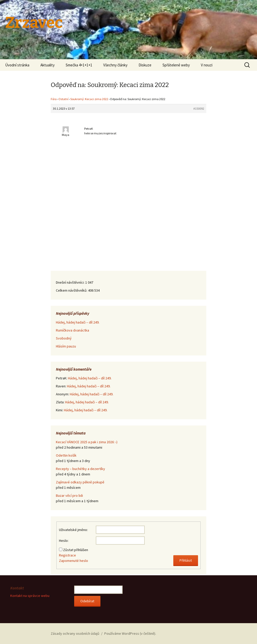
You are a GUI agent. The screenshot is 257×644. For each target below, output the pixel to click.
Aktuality (48, 65)
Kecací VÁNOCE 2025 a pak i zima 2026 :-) (87, 442)
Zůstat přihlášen (76, 550)
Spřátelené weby (176, 65)
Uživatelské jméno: (73, 530)
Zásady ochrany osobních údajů (75, 633)
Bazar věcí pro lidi (69, 495)
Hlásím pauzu (66, 346)
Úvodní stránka (17, 65)
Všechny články (115, 65)
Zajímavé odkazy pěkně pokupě (80, 482)
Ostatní (63, 99)
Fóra (54, 99)
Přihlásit (186, 560)
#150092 (199, 108)
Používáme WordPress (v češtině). (130, 633)
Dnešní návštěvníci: (71, 282)
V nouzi (207, 65)
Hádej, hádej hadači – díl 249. (78, 322)
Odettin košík (66, 455)
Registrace (67, 555)
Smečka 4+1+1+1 (79, 65)
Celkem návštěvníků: (72, 290)
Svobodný (64, 338)
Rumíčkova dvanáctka (72, 330)
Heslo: (64, 541)
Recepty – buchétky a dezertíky (80, 469)
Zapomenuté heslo (74, 561)
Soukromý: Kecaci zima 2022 (89, 99)
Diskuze (145, 65)
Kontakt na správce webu (30, 596)
